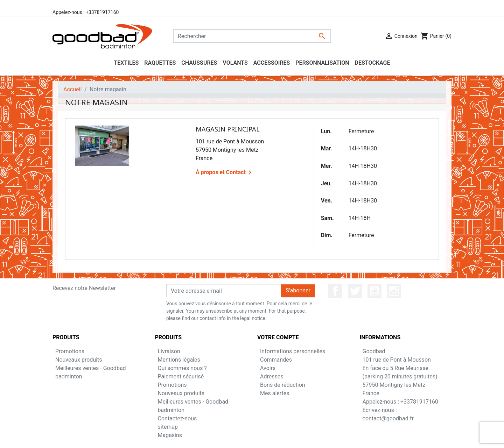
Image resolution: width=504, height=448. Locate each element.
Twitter (355, 291)
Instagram (394, 291)
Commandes (276, 360)
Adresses (272, 376)
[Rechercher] (252, 36)
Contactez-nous (177, 418)
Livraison (169, 351)
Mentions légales (179, 360)
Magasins (170, 435)
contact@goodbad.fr (388, 418)
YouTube (374, 291)
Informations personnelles (293, 351)
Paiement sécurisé (181, 376)
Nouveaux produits (79, 360)
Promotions (70, 351)
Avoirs (268, 368)
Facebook (335, 291)
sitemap (168, 427)
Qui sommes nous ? (182, 368)
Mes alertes (275, 393)
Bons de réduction (283, 385)
